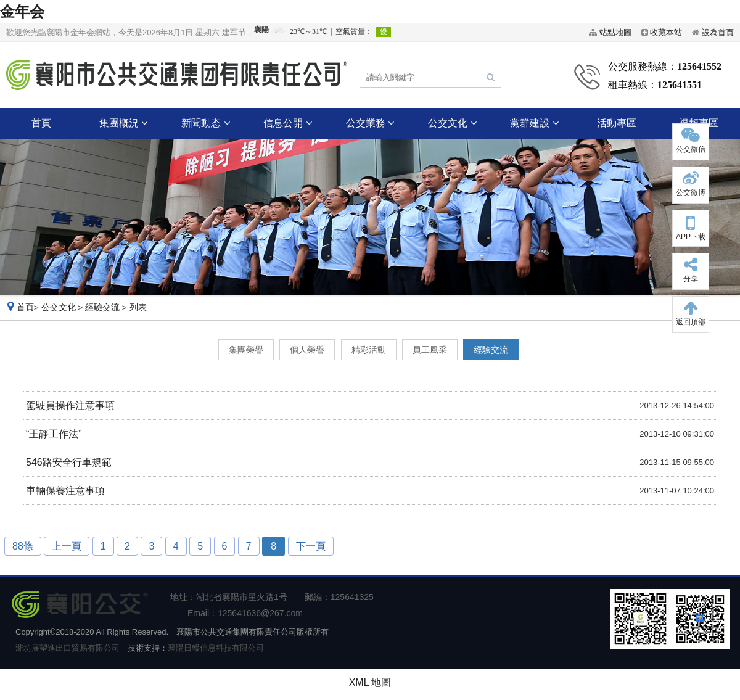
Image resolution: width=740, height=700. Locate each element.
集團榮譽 (246, 350)
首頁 (41, 123)
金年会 (22, 11)
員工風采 (430, 350)
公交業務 (370, 123)
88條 (23, 546)
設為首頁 (718, 32)
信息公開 (287, 123)
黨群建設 (534, 123)
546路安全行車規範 (69, 462)
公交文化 (452, 123)
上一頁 (67, 546)
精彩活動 (369, 350)
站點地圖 (615, 32)
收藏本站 (666, 32)
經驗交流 (102, 307)
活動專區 (617, 123)
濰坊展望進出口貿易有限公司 (68, 648)
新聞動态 (205, 123)
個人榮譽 (307, 350)
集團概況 (123, 123)
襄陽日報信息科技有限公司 (216, 648)
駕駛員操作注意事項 (70, 406)
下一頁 (311, 546)
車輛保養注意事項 (65, 491)
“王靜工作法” (54, 434)
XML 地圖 (370, 682)
